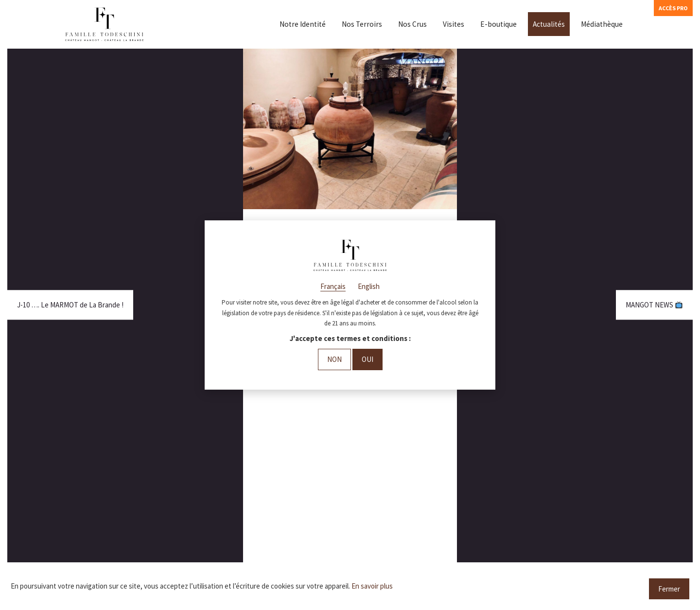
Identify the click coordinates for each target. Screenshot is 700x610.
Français (333, 286)
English (369, 286)
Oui (367, 359)
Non (334, 359)
